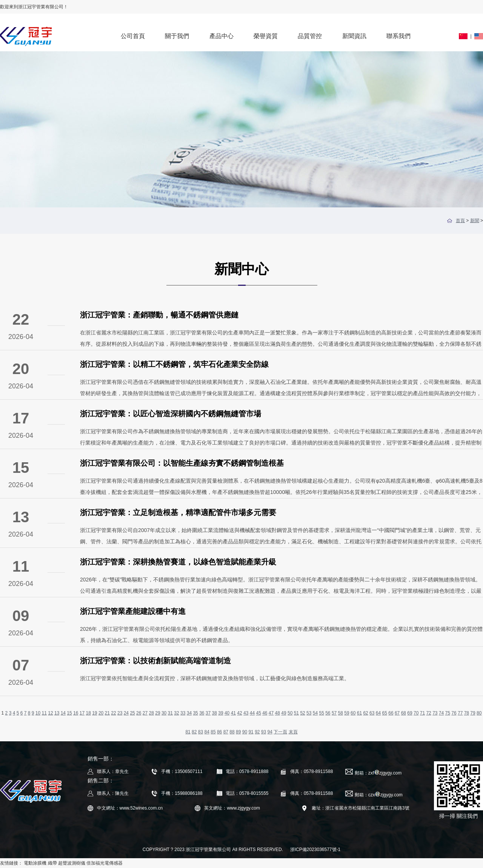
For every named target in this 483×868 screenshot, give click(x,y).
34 (189, 713)
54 (315, 713)
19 (95, 713)
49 (284, 713)
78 (467, 713)
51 (296, 713)
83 (201, 732)
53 (309, 713)
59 (347, 713)
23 (120, 713)
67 (397, 713)
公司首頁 (133, 36)
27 (145, 713)
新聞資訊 (354, 36)
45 (258, 713)
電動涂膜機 (35, 863)
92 (257, 732)
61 (359, 713)
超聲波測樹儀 (72, 863)
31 (170, 713)
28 (152, 713)
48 (278, 713)
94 (270, 732)
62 (365, 713)
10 (38, 713)
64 (378, 713)
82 (194, 732)
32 (176, 713)
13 (57, 713)
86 (219, 732)
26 (139, 713)
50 (290, 713)
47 (271, 713)
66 (391, 713)
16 (76, 713)
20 (101, 713)
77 (460, 713)
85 (213, 732)
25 (132, 713)
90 (245, 732)
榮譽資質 (266, 36)
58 (341, 713)
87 (226, 732)
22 (113, 713)
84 (207, 732)
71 (422, 713)
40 (227, 713)
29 (158, 713)
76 (454, 713)
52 (302, 713)
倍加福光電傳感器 (105, 863)
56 (328, 713)
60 (353, 713)
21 (107, 713)
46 (265, 713)
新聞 (475, 221)
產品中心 (222, 36)
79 (473, 713)
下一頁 (280, 732)
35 (195, 713)
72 (428, 713)
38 (215, 713)
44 (252, 713)
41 (233, 713)
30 (164, 713)
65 (385, 713)
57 (334, 713)
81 (188, 732)
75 (448, 713)
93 (264, 732)
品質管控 (310, 36)
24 (126, 713)
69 (410, 713)
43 (246, 713)
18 (88, 713)
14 (63, 713)
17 (82, 713)
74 (441, 713)
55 (321, 713)
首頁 (460, 221)
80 (479, 713)
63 (372, 713)
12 (50, 713)
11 (44, 713)
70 (416, 713)
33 (183, 713)
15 (69, 713)
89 (238, 732)
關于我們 (177, 36)
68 (404, 713)
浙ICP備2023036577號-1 (315, 850)
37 (208, 713)
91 (251, 732)
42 (239, 713)
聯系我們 (398, 36)
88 (232, 732)
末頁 (293, 732)
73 (435, 713)
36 (202, 713)
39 (221, 713)
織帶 (52, 863)
